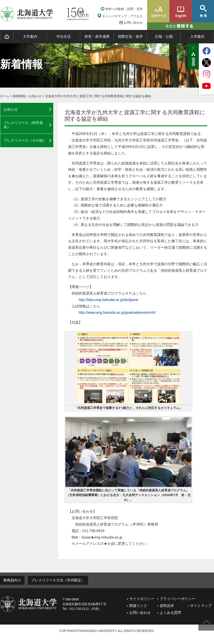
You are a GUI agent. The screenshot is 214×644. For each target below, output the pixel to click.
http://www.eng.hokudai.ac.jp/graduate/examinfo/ (117, 313)
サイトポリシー (142, 599)
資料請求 (167, 606)
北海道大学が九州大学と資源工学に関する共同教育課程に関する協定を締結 (98, 96)
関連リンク (138, 606)
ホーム (5, 96)
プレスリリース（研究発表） (23, 125)
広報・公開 (164, 37)
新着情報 (19, 96)
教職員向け (12, 580)
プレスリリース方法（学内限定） (58, 580)
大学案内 (30, 37)
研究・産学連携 (97, 37)
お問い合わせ (133, 23)
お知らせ (35, 96)
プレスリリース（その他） (25, 140)
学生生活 (64, 37)
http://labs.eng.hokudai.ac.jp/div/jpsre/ (109, 300)
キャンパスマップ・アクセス (122, 16)
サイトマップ (201, 606)
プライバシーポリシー (177, 599)
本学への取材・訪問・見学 (124, 9)
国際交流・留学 (130, 37)
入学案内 (197, 37)
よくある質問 (170, 613)
